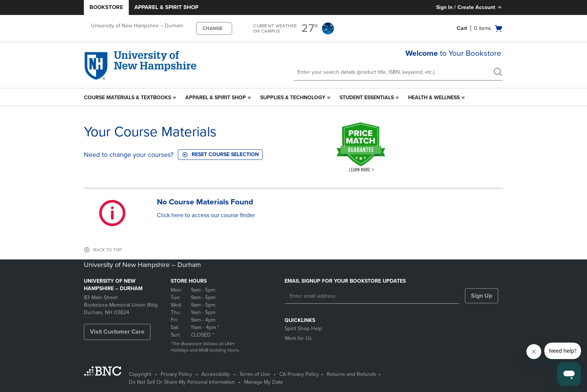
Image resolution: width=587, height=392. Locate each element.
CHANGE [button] (213, 28)
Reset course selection (220, 154)
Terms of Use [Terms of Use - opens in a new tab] (255, 374)
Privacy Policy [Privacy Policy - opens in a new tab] (176, 374)
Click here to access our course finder (206, 215)
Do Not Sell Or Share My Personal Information (182, 382)
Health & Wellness (434, 98)
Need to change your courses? (129, 155)
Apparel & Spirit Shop (166, 7)
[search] (498, 73)
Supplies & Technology (293, 98)
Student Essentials (367, 98)
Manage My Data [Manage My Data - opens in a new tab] (263, 382)
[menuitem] (131, 98)
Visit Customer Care (117, 332)
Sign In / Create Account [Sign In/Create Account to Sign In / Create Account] (470, 7)
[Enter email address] (372, 296)
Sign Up (482, 296)
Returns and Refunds (352, 374)
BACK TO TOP (107, 250)
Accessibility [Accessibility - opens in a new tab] (216, 374)
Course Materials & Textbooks (127, 98)
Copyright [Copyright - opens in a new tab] (140, 374)
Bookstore (106, 7)
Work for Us (298, 338)
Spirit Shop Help (303, 329)
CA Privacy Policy (299, 374)
